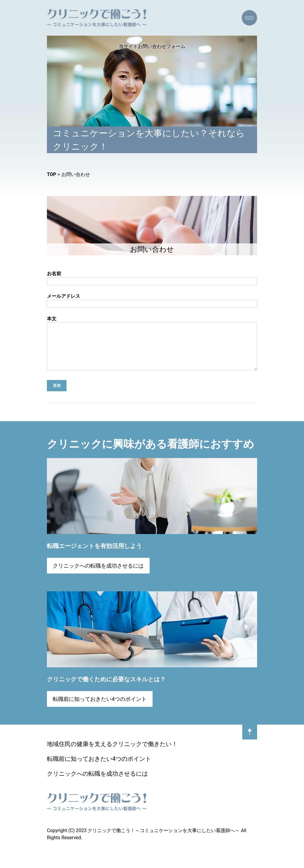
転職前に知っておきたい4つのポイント (100, 708)
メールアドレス (152, 301)
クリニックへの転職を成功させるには (98, 575)
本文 (152, 349)
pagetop (250, 741)
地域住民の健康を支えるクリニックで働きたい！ (112, 753)
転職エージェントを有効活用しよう (94, 555)
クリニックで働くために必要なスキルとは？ (106, 688)
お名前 (152, 278)
